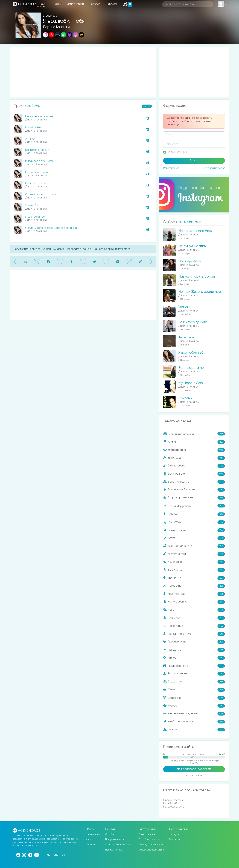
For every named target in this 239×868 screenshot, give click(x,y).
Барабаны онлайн (149, 840)
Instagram (175, 834)
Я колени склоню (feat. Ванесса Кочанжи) (51, 228)
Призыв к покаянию (194, 634)
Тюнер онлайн (147, 834)
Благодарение (194, 450)
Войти (194, 161)
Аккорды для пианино (151, 845)
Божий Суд (194, 458)
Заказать (112, 4)
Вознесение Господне (194, 490)
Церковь (194, 730)
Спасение (194, 698)
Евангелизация (194, 530)
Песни (58, 4)
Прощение (194, 650)
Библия (194, 442)
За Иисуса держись (194, 322)
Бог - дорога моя (192, 368)
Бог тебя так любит (37, 150)
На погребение (194, 602)
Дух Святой (194, 522)
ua (63, 855)
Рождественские (194, 666)
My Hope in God (191, 383)
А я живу (30, 139)
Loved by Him (33, 128)
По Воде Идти (190, 261)
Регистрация (171, 168)
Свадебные (194, 682)
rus (48, 855)
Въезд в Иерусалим (194, 506)
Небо (194, 610)
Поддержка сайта (115, 840)
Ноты (88, 840)
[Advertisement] (83, 72)
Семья (194, 690)
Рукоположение (194, 674)
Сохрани (185, 398)
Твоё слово (187, 337)
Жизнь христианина (194, 546)
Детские (194, 514)
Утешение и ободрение (194, 714)
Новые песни (93, 834)
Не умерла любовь (37, 172)
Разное (194, 658)
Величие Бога (194, 474)
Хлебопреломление (194, 722)
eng (56, 855)
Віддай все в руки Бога (39, 161)
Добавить (95, 4)
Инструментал (194, 554)
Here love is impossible (39, 116)
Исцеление (194, 562)
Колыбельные (194, 570)
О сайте (110, 834)
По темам (91, 845)
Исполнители (75, 4)
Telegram (174, 840)
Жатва (194, 538)
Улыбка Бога (33, 206)
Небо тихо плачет (36, 183)
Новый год (194, 618)
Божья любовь (194, 466)
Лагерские (194, 586)
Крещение (194, 578)
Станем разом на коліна (40, 194)
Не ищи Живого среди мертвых (203, 292)
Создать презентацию (151, 850)
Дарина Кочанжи (56, 27)
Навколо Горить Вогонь (197, 277)
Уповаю (184, 307)
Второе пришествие (194, 498)
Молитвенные (194, 594)
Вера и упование (194, 482)
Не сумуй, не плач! (193, 246)
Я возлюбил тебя (36, 217)
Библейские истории (194, 434)
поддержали (194, 775)
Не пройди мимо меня (195, 231)
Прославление (194, 642)
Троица (194, 706)
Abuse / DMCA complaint (119, 845)
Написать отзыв (114, 850)
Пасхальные (194, 626)
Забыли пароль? (215, 168)
